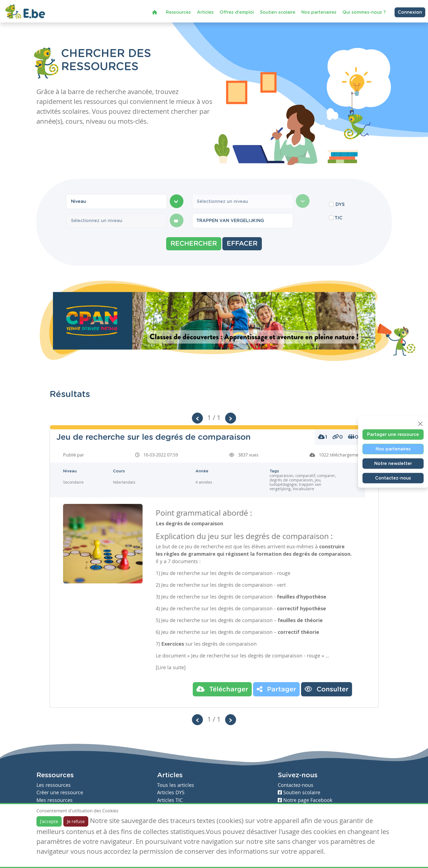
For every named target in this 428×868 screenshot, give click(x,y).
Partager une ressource (393, 435)
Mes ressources (55, 800)
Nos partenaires (319, 12)
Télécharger (222, 689)
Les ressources (54, 785)
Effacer (242, 244)
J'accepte (49, 821)
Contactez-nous (393, 478)
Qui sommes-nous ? (364, 12)
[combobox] (117, 202)
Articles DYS (171, 792)
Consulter (327, 689)
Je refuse (76, 821)
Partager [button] (276, 689)
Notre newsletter (393, 464)
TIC (338, 218)
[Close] (420, 424)
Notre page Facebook (305, 800)
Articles (205, 12)
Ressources (178, 12)
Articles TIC (170, 800)
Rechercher (194, 244)
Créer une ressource (60, 792)
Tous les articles (176, 785)
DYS (340, 205)
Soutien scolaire (278, 12)
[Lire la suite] (171, 667)
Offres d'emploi (237, 12)
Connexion (410, 12)
